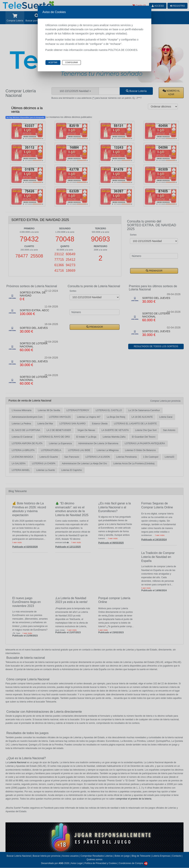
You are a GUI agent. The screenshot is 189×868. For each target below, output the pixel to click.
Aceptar (53, 63)
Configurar (71, 63)
